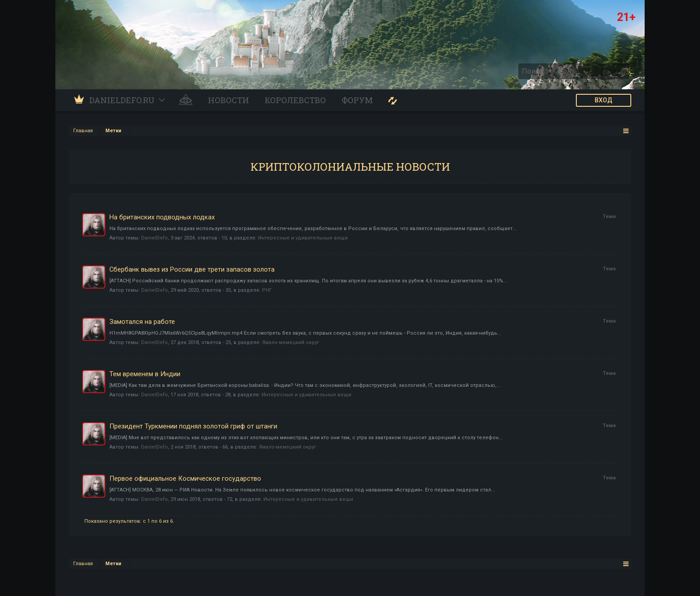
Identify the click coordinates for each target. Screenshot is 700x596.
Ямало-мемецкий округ (291, 342)
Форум (357, 100)
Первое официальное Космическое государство (185, 478)
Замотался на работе (142, 322)
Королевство (295, 100)
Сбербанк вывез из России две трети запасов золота (192, 269)
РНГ (267, 290)
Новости (229, 100)
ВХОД (604, 100)
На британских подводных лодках (162, 217)
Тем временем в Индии (145, 374)
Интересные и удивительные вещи (303, 238)
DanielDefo (154, 238)
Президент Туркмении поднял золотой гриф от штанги (193, 426)
